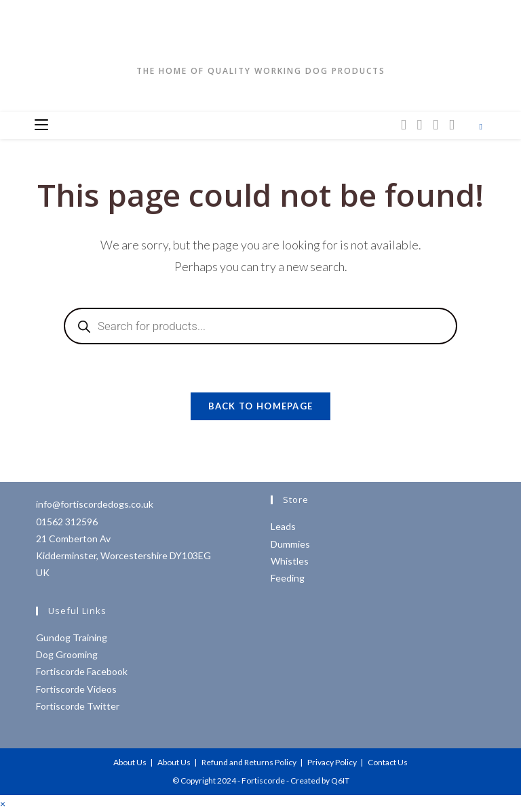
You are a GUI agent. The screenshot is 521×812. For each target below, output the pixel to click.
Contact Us (388, 762)
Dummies (290, 544)
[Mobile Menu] (41, 125)
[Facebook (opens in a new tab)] (420, 124)
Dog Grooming (67, 654)
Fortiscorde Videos (76, 689)
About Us (130, 762)
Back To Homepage (261, 406)
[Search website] (481, 127)
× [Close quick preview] (3, 804)
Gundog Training (72, 637)
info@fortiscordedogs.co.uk (95, 504)
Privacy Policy (332, 762)
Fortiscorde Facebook (82, 671)
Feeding (288, 578)
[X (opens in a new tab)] (404, 124)
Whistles (290, 561)
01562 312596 (67, 522)
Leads (283, 526)
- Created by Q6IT (318, 780)
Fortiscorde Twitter (78, 706)
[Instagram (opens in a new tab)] (436, 124)
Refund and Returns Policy (249, 762)
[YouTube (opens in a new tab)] (452, 124)
